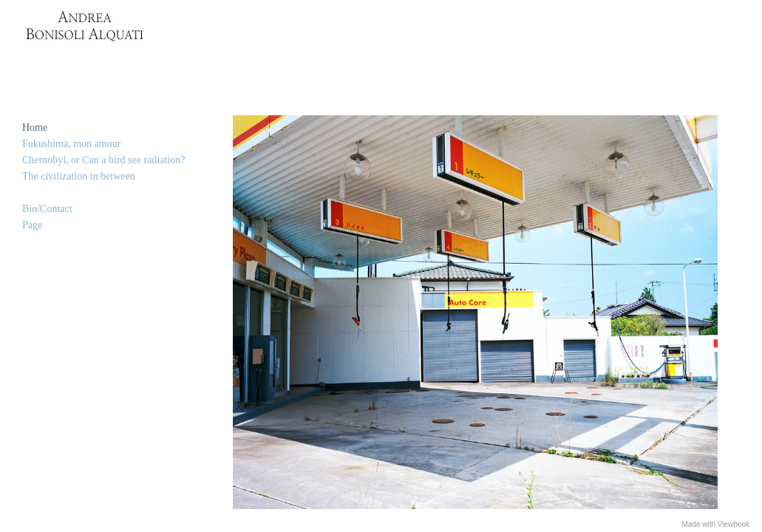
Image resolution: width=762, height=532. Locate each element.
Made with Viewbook (715, 524)
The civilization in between (79, 176)
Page (32, 225)
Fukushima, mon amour (71, 144)
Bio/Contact (47, 209)
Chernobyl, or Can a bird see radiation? (103, 160)
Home (35, 127)
